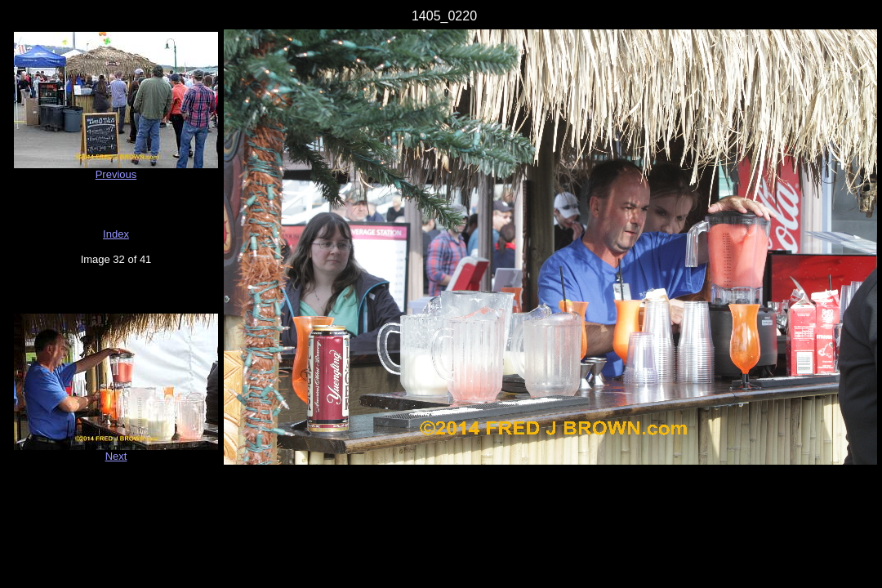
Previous (116, 174)
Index (116, 234)
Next (116, 456)
